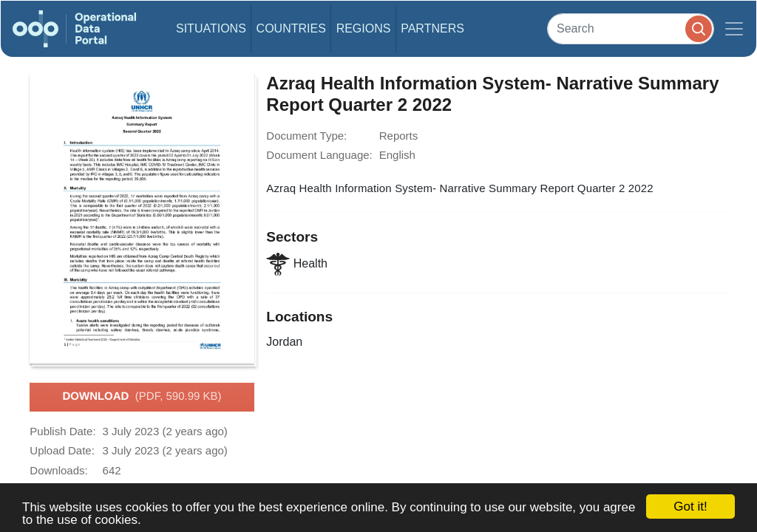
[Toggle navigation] (734, 29)
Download (142, 397)
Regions (364, 28)
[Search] (631, 28)
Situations (211, 28)
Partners (432, 28)
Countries (291, 28)
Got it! (690, 507)
